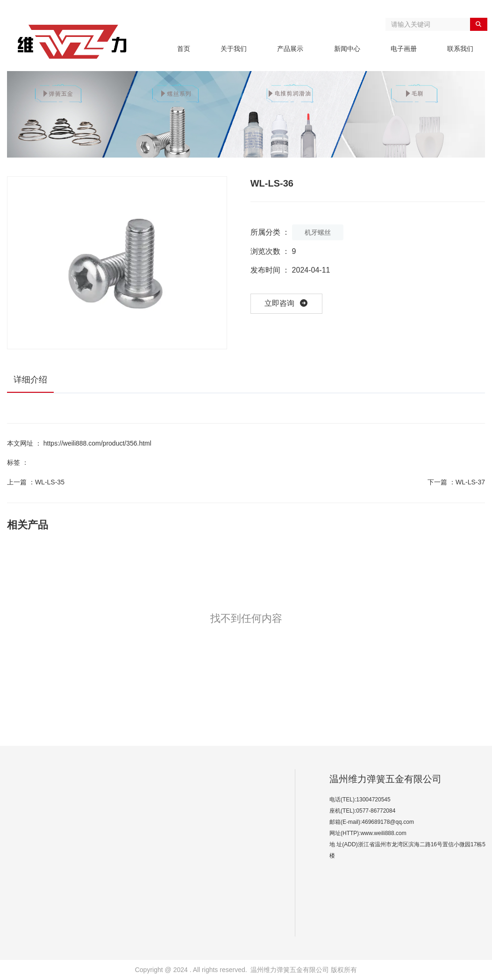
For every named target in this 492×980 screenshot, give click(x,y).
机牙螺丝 (318, 232)
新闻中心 (347, 49)
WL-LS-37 (470, 482)
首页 (184, 49)
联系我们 (460, 49)
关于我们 (234, 49)
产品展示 (290, 49)
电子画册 (404, 49)
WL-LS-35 (50, 482)
